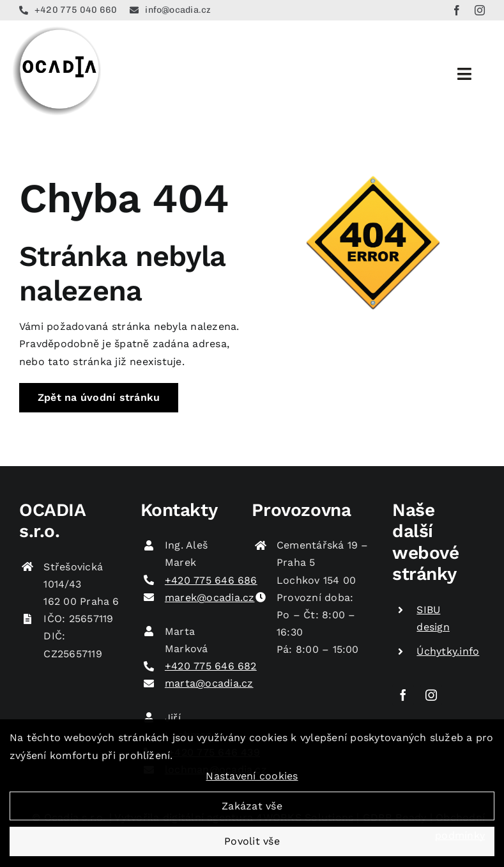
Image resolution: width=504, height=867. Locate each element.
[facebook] (457, 10)
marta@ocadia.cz (209, 683)
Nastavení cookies (252, 783)
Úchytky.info (448, 651)
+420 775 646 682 (211, 666)
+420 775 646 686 (211, 580)
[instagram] (480, 10)
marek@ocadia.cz (210, 598)
